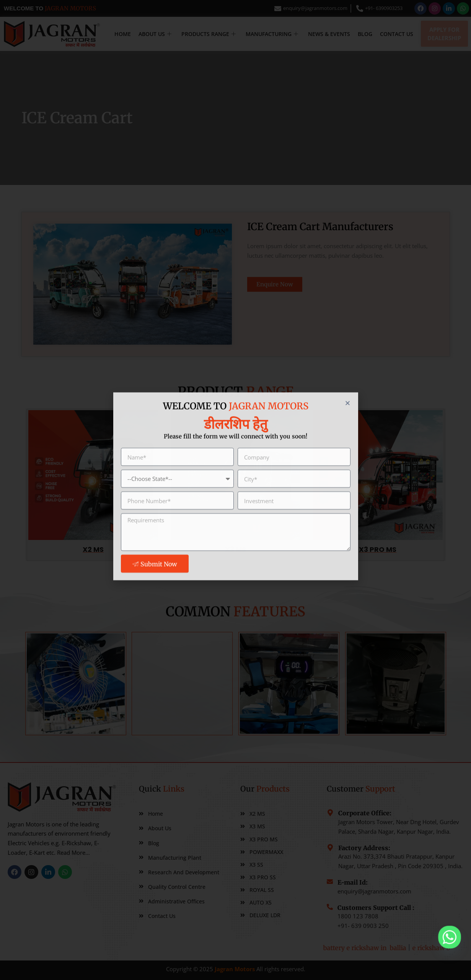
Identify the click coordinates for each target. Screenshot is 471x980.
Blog (365, 34)
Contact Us (397, 34)
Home (123, 34)
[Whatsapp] (450, 937)
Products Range (209, 34)
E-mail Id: (353, 889)
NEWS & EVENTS (329, 34)
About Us (155, 34)
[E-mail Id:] (330, 888)
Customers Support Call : (376, 918)
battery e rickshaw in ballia (411, 948)
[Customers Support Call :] (330, 918)
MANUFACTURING (272, 34)
